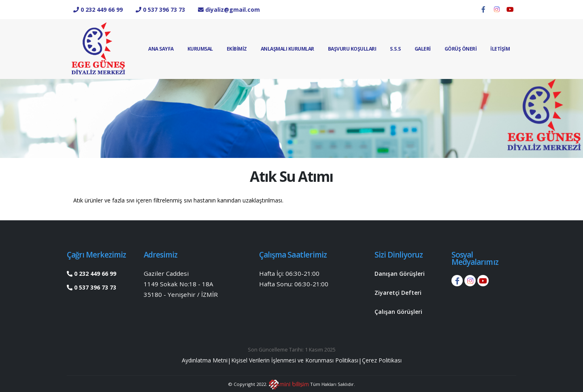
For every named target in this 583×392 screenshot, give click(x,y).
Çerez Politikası (394, 359)
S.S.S (395, 49)
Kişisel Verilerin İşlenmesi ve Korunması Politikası (295, 359)
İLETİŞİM (500, 49)
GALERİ (423, 49)
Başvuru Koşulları (352, 49)
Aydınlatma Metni (192, 359)
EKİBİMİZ (237, 49)
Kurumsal (200, 49)
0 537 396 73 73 (94, 287)
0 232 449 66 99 (94, 273)
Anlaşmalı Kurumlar (287, 49)
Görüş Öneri (461, 49)
